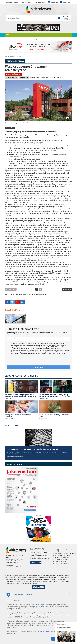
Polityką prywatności (47, 631)
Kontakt (30, 2)
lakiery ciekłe (31, 294)
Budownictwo (20, 57)
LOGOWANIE (66, 2)
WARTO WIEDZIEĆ (13, 426)
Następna (67, 289)
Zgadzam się (39, 587)
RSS (56, 563)
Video (64, 561)
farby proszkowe (20, 294)
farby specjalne (41, 294)
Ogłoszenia (66, 556)
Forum (57, 557)
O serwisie (9, 2)
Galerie (57, 561)
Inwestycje (66, 557)
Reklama (23, 2)
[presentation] (21, 360)
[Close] (70, 594)
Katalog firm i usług (69, 554)
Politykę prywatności (42, 605)
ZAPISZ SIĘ (34, 563)
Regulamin (66, 563)
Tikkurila (11, 294)
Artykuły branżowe (12, 78)
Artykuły (58, 554)
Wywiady (58, 559)
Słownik (65, 559)
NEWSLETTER (54, 2)
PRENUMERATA (42, 2)
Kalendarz (58, 556)
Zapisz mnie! (39, 367)
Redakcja (16, 2)
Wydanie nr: (13, 74)
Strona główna (10, 57)
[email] (38, 339)
